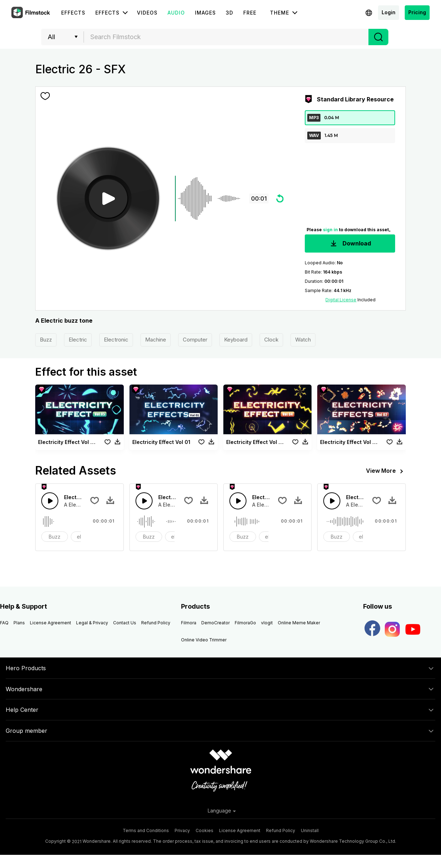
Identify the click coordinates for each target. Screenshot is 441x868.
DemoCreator (216, 623)
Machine (156, 340)
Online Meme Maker (299, 623)
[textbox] (226, 37)
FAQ (4, 623)
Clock (271, 340)
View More (386, 471)
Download (350, 244)
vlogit (267, 623)
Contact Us (125, 623)
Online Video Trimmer (204, 640)
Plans (19, 623)
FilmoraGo (245, 623)
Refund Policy (156, 623)
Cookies (204, 830)
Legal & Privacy (92, 623)
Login (389, 12)
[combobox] (226, 37)
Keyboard (236, 340)
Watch (303, 340)
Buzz (46, 340)
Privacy (182, 830)
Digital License (341, 300)
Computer (195, 340)
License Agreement (51, 623)
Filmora (189, 623)
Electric (78, 340)
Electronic (116, 340)
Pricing (417, 12)
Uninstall (310, 830)
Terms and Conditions (146, 830)
